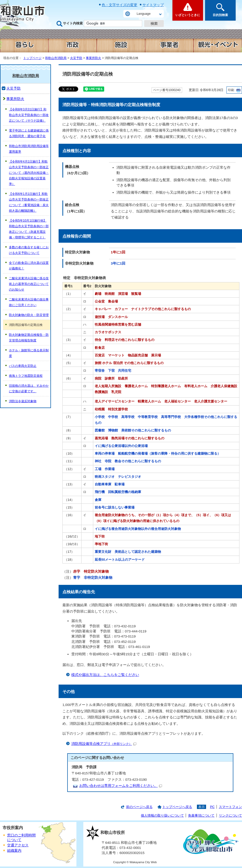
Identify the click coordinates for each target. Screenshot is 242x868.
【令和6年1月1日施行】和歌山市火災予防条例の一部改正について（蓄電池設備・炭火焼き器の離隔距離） (29, 202)
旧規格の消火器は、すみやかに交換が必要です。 (29, 388)
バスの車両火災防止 (23, 366)
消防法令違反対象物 (23, 401)
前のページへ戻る (139, 807)
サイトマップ (153, 5)
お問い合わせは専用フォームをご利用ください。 (121, 786)
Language (144, 14)
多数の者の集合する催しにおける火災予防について (29, 250)
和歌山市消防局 (56, 58)
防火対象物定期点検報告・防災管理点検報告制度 (29, 338)
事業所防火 (93, 58)
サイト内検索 (73, 23)
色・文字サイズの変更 (119, 5)
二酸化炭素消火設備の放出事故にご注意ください (29, 302)
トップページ (32, 58)
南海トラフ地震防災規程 (26, 376)
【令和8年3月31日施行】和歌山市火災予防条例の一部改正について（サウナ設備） (29, 115)
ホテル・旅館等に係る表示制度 (29, 353)
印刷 (231, 90)
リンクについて (230, 815)
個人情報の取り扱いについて (162, 815)
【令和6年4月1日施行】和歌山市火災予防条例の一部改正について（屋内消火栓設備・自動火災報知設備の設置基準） (29, 173)
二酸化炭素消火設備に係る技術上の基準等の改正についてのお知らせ (29, 284)
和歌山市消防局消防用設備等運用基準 (29, 149)
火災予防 (76, 58)
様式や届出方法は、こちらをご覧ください (105, 675)
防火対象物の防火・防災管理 (29, 315)
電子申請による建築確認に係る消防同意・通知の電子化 (29, 133)
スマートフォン (230, 807)
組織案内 (14, 851)
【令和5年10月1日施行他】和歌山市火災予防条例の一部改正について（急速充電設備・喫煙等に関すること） (29, 229)
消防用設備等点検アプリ (104, 744)
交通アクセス (18, 845)
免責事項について (201, 815)
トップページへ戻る (177, 807)
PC (212, 807)
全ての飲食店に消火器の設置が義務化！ (29, 266)
